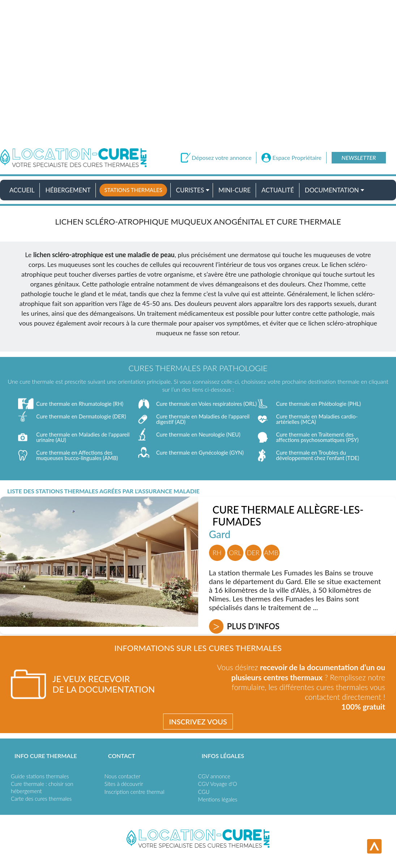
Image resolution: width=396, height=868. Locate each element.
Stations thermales (133, 190)
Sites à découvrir (124, 784)
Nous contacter (122, 776)
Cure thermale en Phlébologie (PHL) (318, 404)
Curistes (190, 190)
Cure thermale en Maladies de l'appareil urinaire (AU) (83, 437)
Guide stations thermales (40, 776)
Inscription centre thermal (135, 792)
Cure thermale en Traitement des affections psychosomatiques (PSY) (317, 437)
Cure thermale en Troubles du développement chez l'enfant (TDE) (318, 455)
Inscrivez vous (198, 722)
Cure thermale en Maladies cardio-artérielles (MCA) (317, 419)
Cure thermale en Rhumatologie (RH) (80, 404)
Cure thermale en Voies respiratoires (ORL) (206, 404)
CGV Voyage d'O (218, 784)
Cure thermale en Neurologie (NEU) (198, 434)
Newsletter (359, 158)
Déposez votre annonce (222, 158)
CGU (204, 792)
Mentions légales (218, 799)
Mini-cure (235, 190)
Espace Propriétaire (297, 158)
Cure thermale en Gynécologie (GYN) (200, 452)
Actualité (278, 190)
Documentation (332, 190)
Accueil (22, 190)
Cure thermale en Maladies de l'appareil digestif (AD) (203, 419)
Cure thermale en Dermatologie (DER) (81, 416)
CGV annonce (214, 776)
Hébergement (68, 190)
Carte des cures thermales (41, 799)
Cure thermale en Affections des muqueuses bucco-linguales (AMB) (77, 455)
